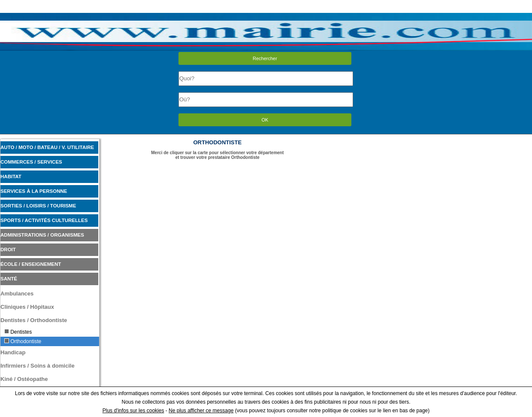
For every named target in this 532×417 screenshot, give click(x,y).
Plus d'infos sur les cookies (133, 411)
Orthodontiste (23, 341)
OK (265, 120)
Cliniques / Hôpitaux (27, 307)
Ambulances (17, 294)
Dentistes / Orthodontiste (34, 320)
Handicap (13, 352)
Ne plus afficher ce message (201, 411)
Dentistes (18, 332)
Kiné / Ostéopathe (24, 379)
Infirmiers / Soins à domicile (38, 366)
